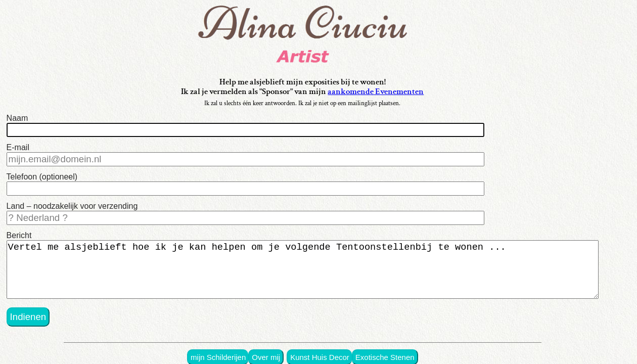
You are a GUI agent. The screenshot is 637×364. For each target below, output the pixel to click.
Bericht (19, 229)
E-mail (18, 147)
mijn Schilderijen (239, 345)
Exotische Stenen (396, 345)
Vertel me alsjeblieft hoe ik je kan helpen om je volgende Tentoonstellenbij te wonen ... (311, 263)
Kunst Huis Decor (335, 345)
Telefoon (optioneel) (42, 175)
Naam (17, 120)
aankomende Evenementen (392, 94)
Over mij (284, 345)
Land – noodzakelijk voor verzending (72, 202)
